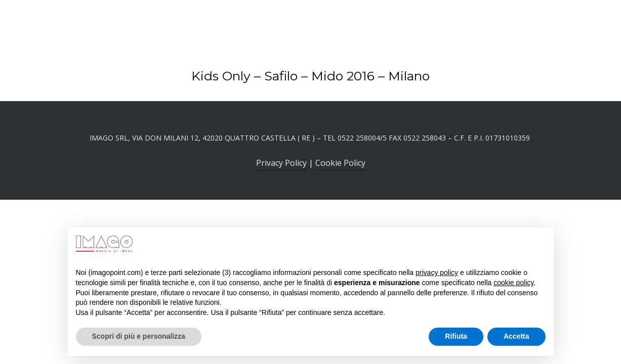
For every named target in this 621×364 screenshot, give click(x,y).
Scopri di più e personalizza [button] (139, 336)
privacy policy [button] (437, 272)
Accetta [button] (516, 336)
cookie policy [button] (513, 283)
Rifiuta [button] (456, 336)
